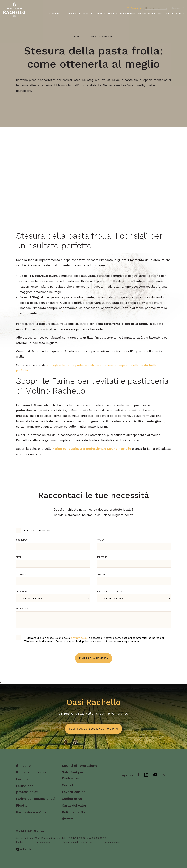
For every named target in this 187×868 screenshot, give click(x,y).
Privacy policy (43, 842)
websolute (24, 849)
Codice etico (72, 799)
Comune (102, 574)
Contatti (178, 13)
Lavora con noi (74, 792)
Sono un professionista (38, 531)
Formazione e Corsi (32, 812)
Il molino (55, 13)
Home (77, 37)
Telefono (102, 557)
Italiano (176, 8)
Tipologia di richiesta (109, 592)
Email (19, 557)
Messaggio (22, 609)
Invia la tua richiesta (94, 658)
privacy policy (79, 638)
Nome (100, 540)
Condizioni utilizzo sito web (77, 842)
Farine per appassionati (35, 799)
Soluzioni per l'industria (154, 13)
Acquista (134, 8)
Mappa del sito (112, 842)
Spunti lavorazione (102, 37)
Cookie (20, 842)
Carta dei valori (75, 805)
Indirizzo (22, 574)
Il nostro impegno (31, 772)
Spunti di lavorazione (80, 766)
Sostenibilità (72, 13)
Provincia (22, 592)
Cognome (22, 540)
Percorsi (88, 13)
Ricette (112, 13)
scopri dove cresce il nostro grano (93, 729)
